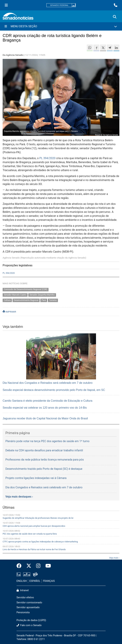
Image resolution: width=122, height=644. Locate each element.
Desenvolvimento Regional (26, 300)
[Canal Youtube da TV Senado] (47, 566)
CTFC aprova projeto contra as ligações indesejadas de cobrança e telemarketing (40, 542)
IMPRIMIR (9, 312)
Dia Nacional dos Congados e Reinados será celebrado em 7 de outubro (48, 383)
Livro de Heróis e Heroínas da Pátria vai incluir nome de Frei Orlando (34, 549)
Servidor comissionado (29, 603)
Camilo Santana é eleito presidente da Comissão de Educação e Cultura (47, 401)
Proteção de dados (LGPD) (31, 620)
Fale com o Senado (29, 625)
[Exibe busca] (115, 17)
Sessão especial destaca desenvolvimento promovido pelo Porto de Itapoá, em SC (54, 390)
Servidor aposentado (28, 607)
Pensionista (23, 612)
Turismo (53, 300)
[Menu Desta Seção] (61, 26)
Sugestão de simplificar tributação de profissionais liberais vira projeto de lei (38, 518)
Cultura (7, 300)
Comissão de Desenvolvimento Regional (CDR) (25, 290)
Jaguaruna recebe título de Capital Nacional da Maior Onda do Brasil (45, 418)
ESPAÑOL (35, 581)
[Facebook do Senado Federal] (20, 566)
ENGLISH (22, 581)
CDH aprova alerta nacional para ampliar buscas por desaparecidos (34, 526)
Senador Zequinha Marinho (42, 295)
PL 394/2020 (47, 158)
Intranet (23, 590)
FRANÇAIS (49, 581)
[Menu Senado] (6, 5)
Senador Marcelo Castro (15, 295)
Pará (44, 300)
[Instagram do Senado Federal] (38, 566)
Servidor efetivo (25, 598)
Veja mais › (114, 558)
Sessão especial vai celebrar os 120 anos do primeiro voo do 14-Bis (45, 408)
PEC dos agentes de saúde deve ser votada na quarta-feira (30, 534)
